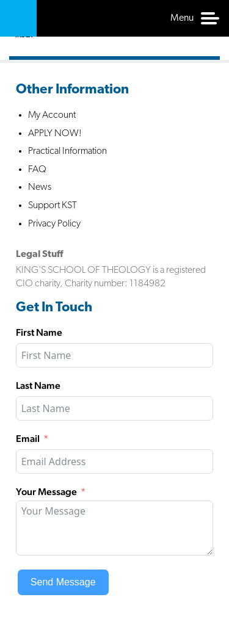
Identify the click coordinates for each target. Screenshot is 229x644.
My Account (52, 115)
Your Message (46, 492)
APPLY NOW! (55, 134)
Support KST (53, 206)
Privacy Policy (54, 224)
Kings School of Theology (18, 18)
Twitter (178, 307)
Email (28, 439)
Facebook (152, 307)
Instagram (203, 307)
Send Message (63, 582)
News (40, 187)
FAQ (37, 170)
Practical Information (67, 151)
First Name (39, 332)
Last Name (38, 385)
